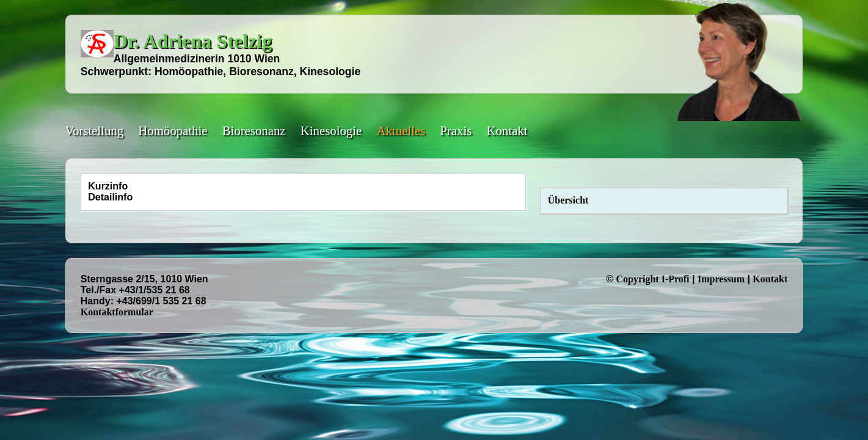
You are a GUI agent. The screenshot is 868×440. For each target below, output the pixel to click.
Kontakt (507, 130)
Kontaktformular (117, 312)
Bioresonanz (254, 130)
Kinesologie (331, 130)
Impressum (721, 279)
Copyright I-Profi (652, 279)
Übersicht (568, 200)
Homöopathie (173, 130)
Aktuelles (401, 130)
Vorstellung (95, 130)
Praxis (456, 130)
